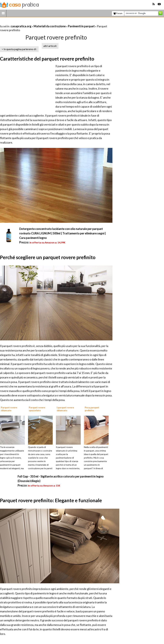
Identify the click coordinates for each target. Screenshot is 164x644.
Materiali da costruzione (50, 26)
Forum (118, 13)
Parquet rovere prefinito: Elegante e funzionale (51, 500)
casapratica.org (21, 26)
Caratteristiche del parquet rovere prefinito (47, 59)
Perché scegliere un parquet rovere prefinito (48, 257)
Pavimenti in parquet (81, 26)
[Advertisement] (37, 22)
